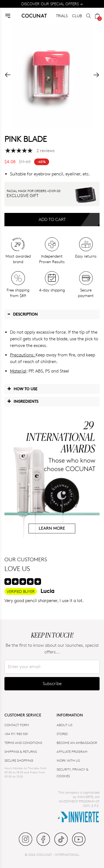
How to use (22, 389)
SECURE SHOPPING (19, 760)
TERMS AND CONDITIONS (23, 743)
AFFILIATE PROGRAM (72, 752)
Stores (62, 734)
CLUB (77, 16)
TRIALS (62, 16)
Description (22, 314)
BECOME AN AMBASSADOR (77, 743)
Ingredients (23, 401)
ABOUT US (64, 725)
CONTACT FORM (17, 725)
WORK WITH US (68, 760)
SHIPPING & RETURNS (21, 752)
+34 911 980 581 (16, 734)
